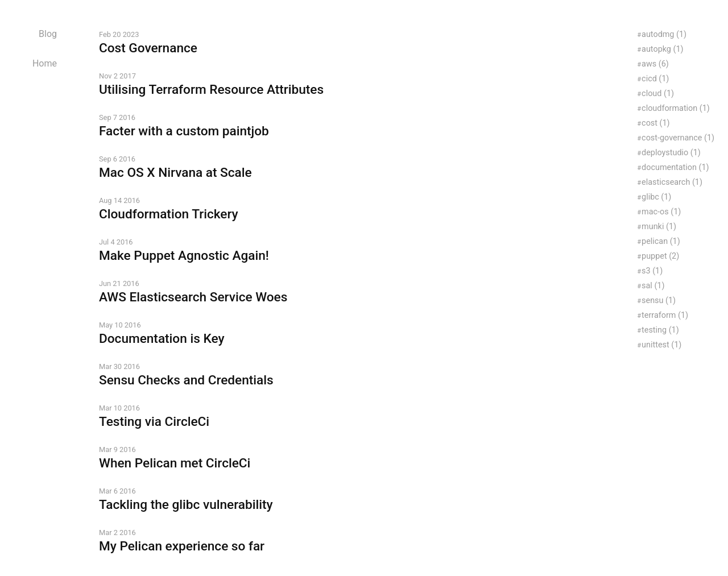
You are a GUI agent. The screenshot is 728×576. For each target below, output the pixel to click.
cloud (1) (658, 94)
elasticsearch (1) (672, 182)
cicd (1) (655, 79)
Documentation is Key (162, 339)
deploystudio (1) (671, 153)
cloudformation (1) (676, 108)
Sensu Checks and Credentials (186, 380)
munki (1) (659, 227)
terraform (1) (665, 315)
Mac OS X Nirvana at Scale (175, 173)
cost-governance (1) (678, 138)
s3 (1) (652, 271)
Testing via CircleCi (154, 422)
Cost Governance (148, 48)
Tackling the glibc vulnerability (186, 505)
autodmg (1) (664, 34)
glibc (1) (656, 197)
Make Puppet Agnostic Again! (184, 256)
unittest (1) (661, 345)
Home (45, 63)
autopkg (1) (662, 49)
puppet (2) (660, 256)
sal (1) (653, 286)
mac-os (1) (661, 212)
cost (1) (655, 123)
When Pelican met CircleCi (175, 463)
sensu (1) (659, 301)
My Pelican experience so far (182, 546)
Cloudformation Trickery (169, 214)
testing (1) (660, 330)
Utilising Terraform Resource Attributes (211, 90)
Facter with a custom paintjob (184, 131)
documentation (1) (675, 167)
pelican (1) (661, 241)
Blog (48, 34)
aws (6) (655, 64)
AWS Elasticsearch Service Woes (193, 297)
